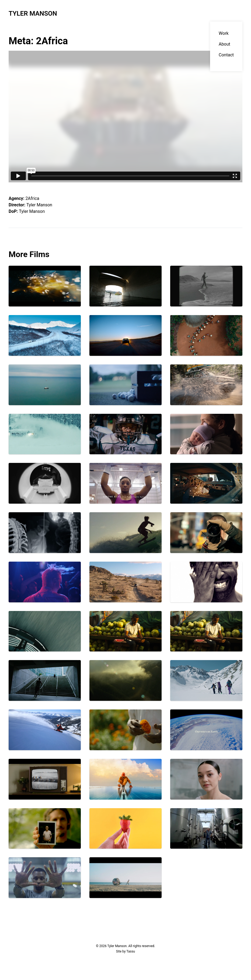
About (224, 44)
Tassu (131, 951)
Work (224, 33)
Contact (226, 55)
